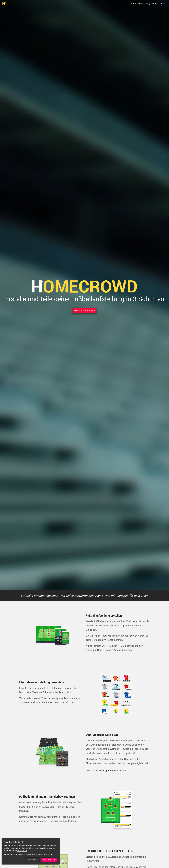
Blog (148, 3)
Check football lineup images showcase (106, 771)
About (155, 3)
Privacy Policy (22, 851)
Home (133, 3)
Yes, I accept (49, 860)
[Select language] (162, 3)
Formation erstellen (85, 311)
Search (141, 3)
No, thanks (32, 860)
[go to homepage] (4, 3)
